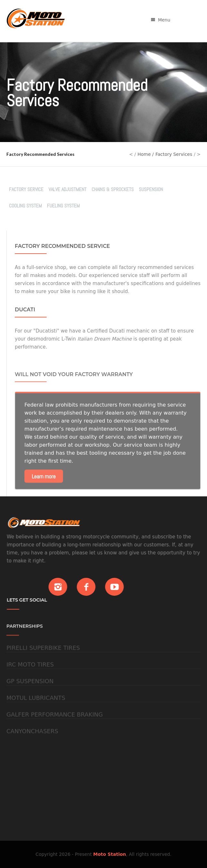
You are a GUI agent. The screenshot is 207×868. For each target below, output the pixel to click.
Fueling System (63, 206)
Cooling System (25, 206)
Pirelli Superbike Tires (43, 658)
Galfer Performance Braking (55, 725)
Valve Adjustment (67, 189)
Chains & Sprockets (113, 189)
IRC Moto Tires (30, 675)
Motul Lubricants (36, 708)
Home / (146, 154)
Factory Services (174, 154)
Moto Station (110, 854)
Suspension (151, 189)
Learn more (44, 488)
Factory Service (26, 189)
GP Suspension (30, 692)
